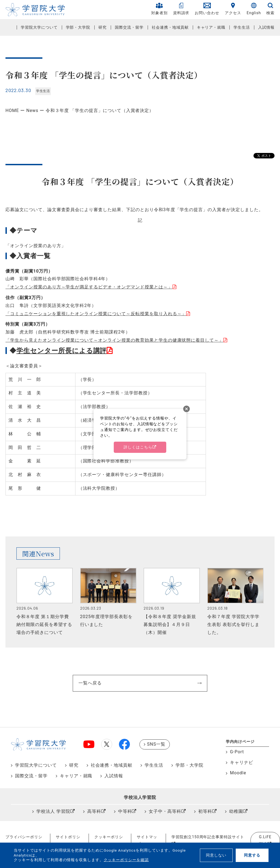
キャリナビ (242, 762)
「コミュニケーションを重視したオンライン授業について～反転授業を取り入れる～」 (96, 314)
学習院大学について (39, 27)
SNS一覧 (156, 744)
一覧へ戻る (90, 683)
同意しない (216, 855)
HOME (12, 110)
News (32, 110)
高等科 (94, 811)
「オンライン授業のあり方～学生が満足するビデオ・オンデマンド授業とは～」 (89, 287)
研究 (103, 27)
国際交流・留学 (129, 27)
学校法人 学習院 (53, 811)
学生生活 (242, 27)
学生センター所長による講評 (62, 351)
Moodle (238, 773)
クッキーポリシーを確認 (126, 860)
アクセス (233, 9)
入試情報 (266, 27)
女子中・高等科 (165, 811)
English (254, 9)
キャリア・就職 (211, 27)
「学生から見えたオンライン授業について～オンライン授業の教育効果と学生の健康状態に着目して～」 (114, 340)
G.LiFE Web (265, 840)
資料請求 (181, 9)
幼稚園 (236, 811)
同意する (252, 855)
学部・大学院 (78, 27)
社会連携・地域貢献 (170, 27)
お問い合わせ (207, 9)
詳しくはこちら (138, 447)
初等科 (205, 811)
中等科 (125, 811)
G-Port (237, 752)
